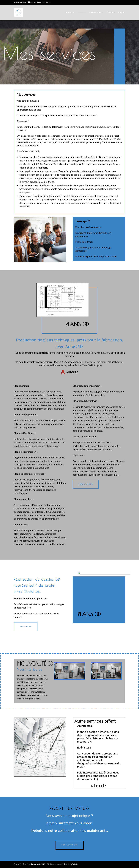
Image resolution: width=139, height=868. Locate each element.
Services (82, 13)
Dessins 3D (26, 626)
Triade (75, 864)
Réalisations (95, 13)
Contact (111, 13)
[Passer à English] (122, 16)
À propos (70, 13)
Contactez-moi (70, 845)
